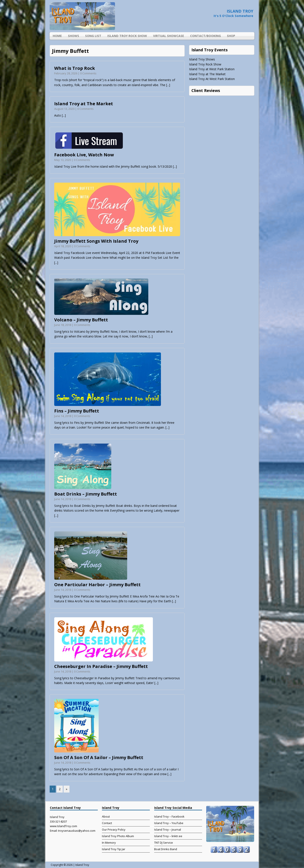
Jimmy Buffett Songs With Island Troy (96, 241)
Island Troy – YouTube (169, 823)
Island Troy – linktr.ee (168, 836)
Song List (93, 36)
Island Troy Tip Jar (114, 849)
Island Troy (82, 865)
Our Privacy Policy (114, 830)
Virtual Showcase (169, 36)
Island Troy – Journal (168, 830)
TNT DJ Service (164, 843)
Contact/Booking (205, 36)
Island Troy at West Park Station (212, 69)
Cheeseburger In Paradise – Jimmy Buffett (101, 666)
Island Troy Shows (202, 59)
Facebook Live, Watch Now (84, 155)
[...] (168, 85)
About (106, 816)
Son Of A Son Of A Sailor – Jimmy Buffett (99, 757)
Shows (73, 36)
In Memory (109, 843)
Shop (231, 36)
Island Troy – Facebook (169, 816)
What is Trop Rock (75, 68)
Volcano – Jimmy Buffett (81, 320)
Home (57, 36)
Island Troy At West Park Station (212, 79)
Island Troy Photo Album (118, 836)
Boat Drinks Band (166, 849)
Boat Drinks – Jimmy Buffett (86, 494)
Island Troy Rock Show (127, 36)
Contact (107, 823)
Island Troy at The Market (84, 104)
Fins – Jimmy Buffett (77, 411)
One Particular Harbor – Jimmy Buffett (97, 585)
